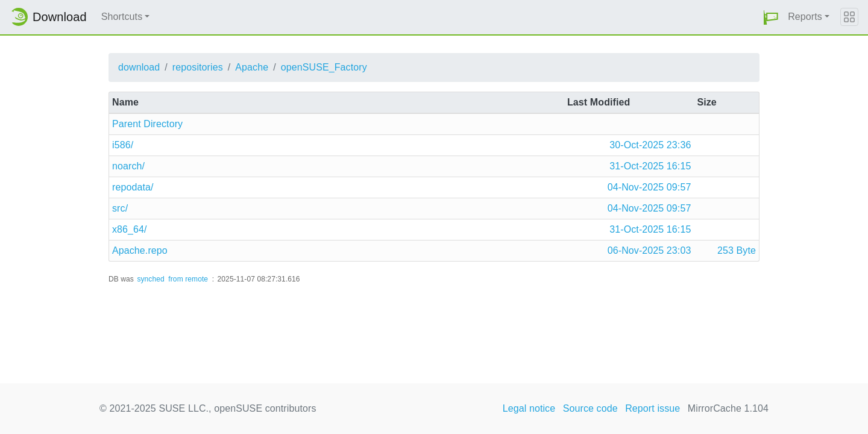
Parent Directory (147, 124)
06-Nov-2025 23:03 (649, 250)
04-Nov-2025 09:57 (649, 187)
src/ (120, 208)
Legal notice (529, 408)
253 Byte (737, 250)
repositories (198, 67)
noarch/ (128, 166)
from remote (188, 279)
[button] (771, 17)
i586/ (123, 145)
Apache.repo (140, 250)
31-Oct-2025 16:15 (650, 166)
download (139, 67)
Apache (252, 67)
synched (150, 279)
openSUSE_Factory (324, 67)
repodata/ (133, 187)
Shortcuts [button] (122, 17)
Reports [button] (805, 17)
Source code (590, 408)
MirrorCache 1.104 (728, 408)
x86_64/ (130, 229)
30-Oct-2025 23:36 (650, 145)
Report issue (653, 408)
